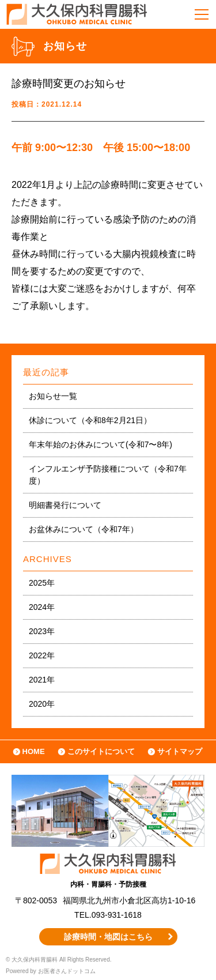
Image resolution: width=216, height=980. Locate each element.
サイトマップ (180, 751)
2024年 (42, 607)
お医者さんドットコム (67, 971)
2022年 (42, 655)
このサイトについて (101, 751)
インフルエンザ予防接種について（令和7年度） (108, 475)
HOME (34, 751)
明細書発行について (65, 505)
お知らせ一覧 (53, 396)
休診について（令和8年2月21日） (90, 420)
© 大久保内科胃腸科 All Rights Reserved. (59, 960)
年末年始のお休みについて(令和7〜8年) (101, 444)
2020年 (42, 704)
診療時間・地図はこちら (108, 937)
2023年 (42, 631)
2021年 (42, 680)
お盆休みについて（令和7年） (84, 529)
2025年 (42, 583)
